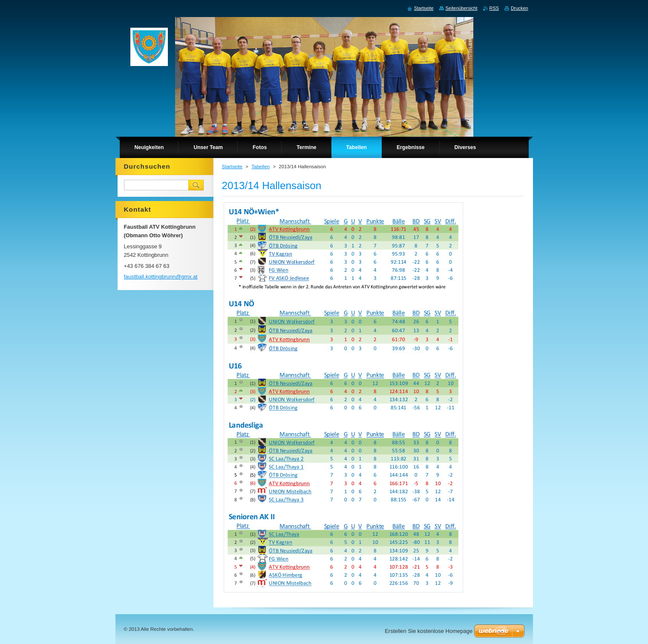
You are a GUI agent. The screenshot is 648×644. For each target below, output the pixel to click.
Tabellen (261, 167)
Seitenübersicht (462, 8)
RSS (494, 8)
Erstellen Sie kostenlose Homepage (429, 631)
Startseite (232, 167)
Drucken (520, 8)
